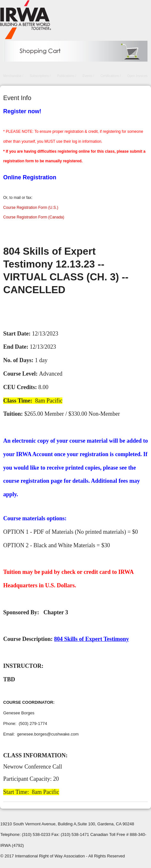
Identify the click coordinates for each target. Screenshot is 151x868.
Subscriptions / (40, 76)
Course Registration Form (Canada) (34, 217)
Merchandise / (13, 76)
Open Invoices (137, 76)
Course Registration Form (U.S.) (31, 208)
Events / (88, 76)
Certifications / (111, 76)
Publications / (66, 76)
